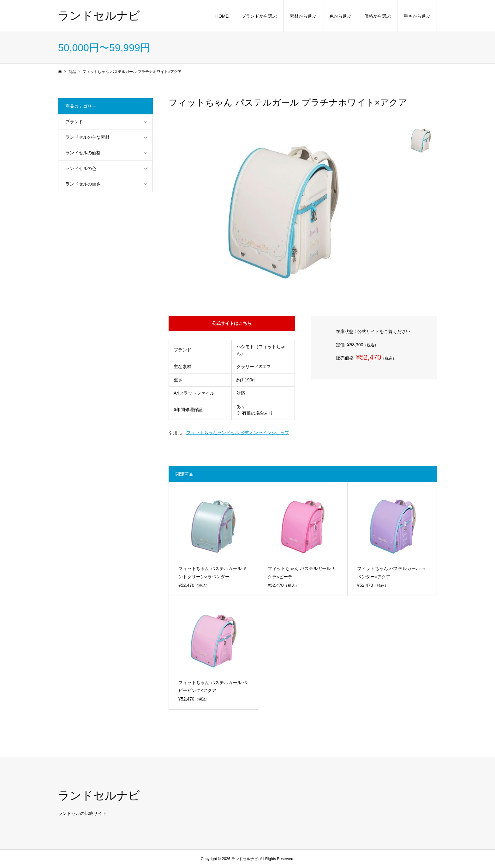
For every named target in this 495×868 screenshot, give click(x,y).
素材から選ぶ (303, 16)
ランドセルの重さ (83, 184)
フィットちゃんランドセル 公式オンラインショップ (238, 433)
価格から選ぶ (378, 16)
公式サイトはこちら (232, 323)
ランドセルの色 (81, 168)
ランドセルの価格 (83, 153)
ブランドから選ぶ (259, 16)
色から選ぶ (340, 16)
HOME (222, 16)
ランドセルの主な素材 (87, 137)
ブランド (74, 122)
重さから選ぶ (417, 16)
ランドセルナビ (99, 16)
